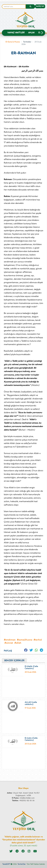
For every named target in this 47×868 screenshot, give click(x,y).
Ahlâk (31, 33)
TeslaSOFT (7, 864)
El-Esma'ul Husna (13, 42)
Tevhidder (27, 42)
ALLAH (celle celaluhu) (31, 703)
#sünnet (9, 643)
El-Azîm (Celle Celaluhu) (31, 739)
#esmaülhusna (25, 640)
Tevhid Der (22, 864)
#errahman (10, 640)
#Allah (18, 643)
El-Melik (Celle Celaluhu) (31, 668)
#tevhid (38, 640)
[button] (42, 33)
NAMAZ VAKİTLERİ (16, 33)
